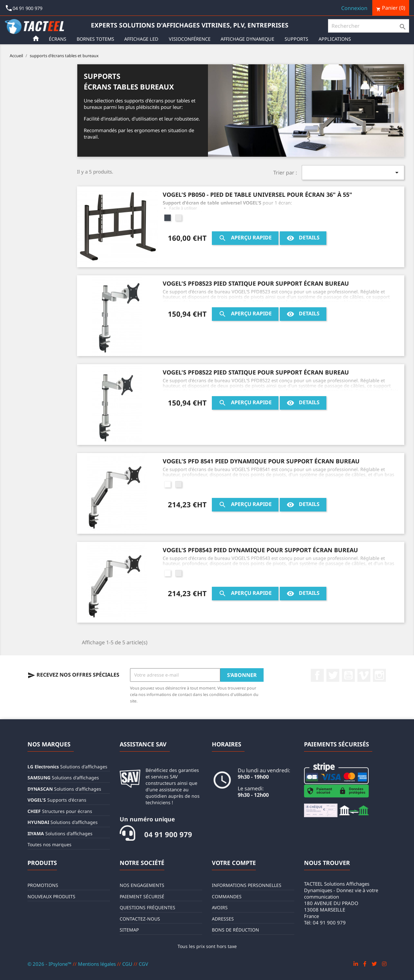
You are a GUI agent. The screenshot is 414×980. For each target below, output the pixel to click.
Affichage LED (143, 39)
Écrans (59, 39)
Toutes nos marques (49, 844)
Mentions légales (98, 964)
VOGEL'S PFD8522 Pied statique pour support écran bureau (256, 372)
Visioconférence (191, 39)
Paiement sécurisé (142, 896)
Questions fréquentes (147, 907)
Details (303, 238)
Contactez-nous (140, 919)
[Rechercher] (369, 26)
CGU (128, 964)
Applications (336, 39)
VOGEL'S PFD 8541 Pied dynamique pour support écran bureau (261, 461)
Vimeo (364, 675)
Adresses (223, 919)
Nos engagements (142, 885)
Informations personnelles (247, 885)
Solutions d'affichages (67, 767)
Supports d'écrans (57, 800)
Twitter (333, 675)
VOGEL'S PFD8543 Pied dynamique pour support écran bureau (260, 550)
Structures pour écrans (60, 811)
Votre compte (234, 863)
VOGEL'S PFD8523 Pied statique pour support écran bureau (256, 283)
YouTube (348, 675)
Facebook (317, 675)
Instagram (379, 675)
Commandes (227, 896)
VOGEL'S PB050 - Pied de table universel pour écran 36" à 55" (257, 195)
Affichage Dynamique (249, 39)
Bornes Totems (97, 39)
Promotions (43, 885)
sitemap (129, 930)
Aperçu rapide (245, 238)
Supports (298, 39)
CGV (143, 964)
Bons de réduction (235, 930)
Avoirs (220, 907)
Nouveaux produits (51, 896)
